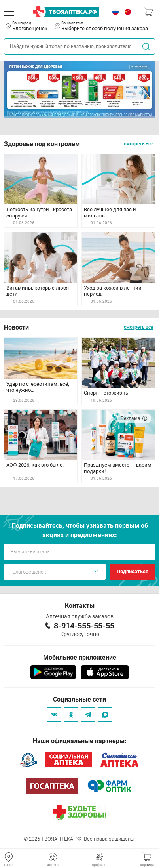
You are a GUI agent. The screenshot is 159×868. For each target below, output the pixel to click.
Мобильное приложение (80, 657)
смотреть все (138, 144)
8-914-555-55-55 (84, 626)
